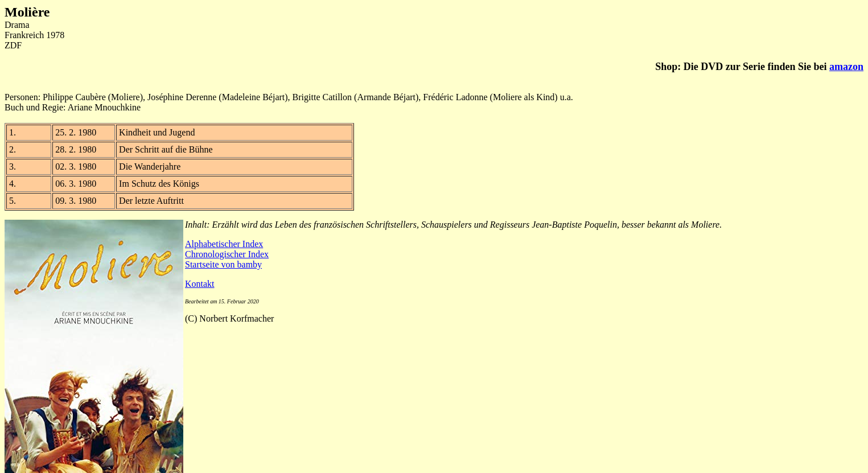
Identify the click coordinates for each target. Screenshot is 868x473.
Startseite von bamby (223, 264)
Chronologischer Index (227, 254)
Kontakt (200, 284)
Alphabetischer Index (224, 244)
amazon (846, 67)
